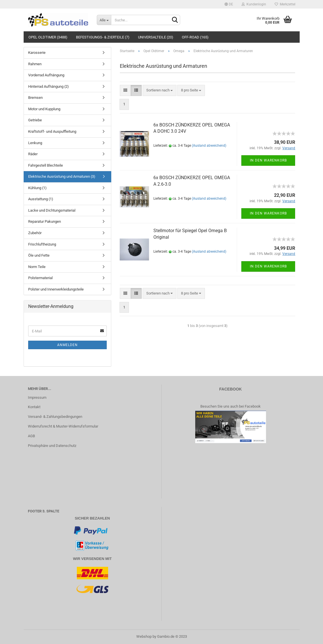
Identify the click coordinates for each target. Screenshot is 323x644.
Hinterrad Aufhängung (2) (49, 86)
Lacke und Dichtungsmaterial (52, 210)
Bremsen (35, 98)
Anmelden (67, 345)
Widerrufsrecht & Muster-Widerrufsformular (63, 426)
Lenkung (35, 143)
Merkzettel (285, 4)
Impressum (37, 397)
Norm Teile (37, 267)
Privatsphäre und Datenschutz (52, 446)
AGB (31, 436)
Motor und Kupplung (44, 109)
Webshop (144, 636)
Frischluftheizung (42, 244)
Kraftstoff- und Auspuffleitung (52, 131)
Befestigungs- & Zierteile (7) (103, 37)
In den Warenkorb (268, 160)
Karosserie (37, 53)
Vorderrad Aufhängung (46, 75)
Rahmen (35, 64)
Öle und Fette (39, 255)
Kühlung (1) (37, 188)
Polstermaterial (40, 278)
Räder (33, 154)
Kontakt (34, 407)
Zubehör (35, 233)
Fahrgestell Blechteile (46, 165)
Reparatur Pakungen (45, 221)
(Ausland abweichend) (209, 146)
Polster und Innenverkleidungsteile (56, 289)
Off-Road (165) (195, 37)
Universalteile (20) (156, 37)
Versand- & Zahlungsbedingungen (55, 417)
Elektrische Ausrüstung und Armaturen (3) (62, 176)
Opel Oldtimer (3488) (48, 37)
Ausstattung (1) (41, 199)
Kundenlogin (254, 4)
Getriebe (35, 120)
